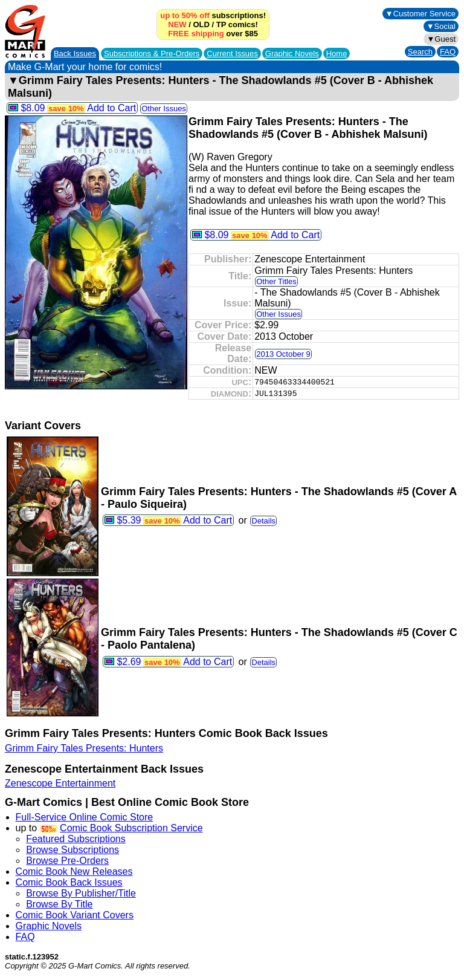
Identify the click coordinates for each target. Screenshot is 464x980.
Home (337, 54)
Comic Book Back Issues (69, 882)
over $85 (213, 34)
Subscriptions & (152, 54)
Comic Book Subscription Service (131, 828)
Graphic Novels (292, 54)
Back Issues (75, 54)
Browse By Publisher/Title (81, 893)
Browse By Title (59, 904)
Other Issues (164, 109)
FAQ (448, 52)
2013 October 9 (283, 354)
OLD (201, 24)
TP (221, 24)
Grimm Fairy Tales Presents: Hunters (84, 748)
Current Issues (232, 54)
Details (263, 521)
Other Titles (276, 281)
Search (420, 52)
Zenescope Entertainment (60, 783)
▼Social (441, 26)
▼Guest (441, 39)
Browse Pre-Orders (67, 861)
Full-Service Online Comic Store (85, 817)
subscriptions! (213, 15)
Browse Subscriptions (72, 850)
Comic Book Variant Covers (75, 915)
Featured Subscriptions (76, 839)
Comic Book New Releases (74, 871)
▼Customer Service (420, 14)
